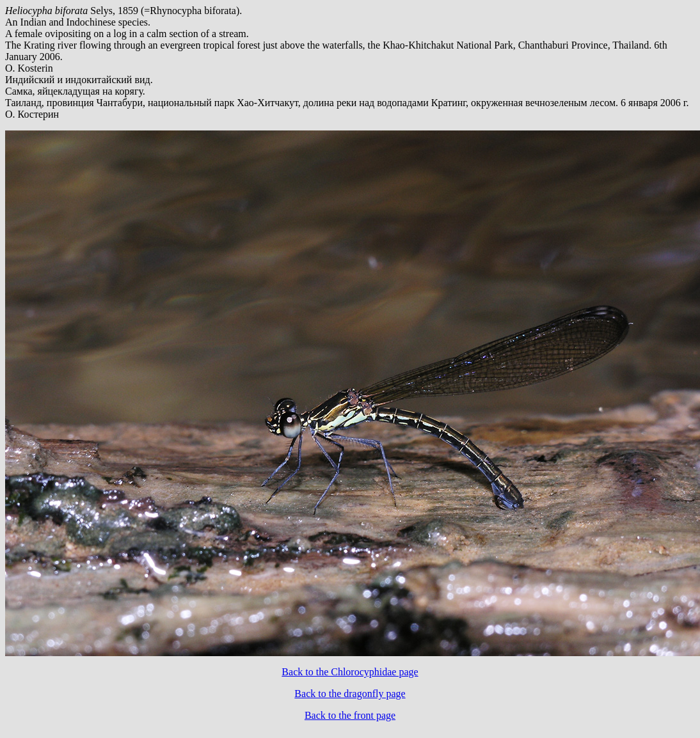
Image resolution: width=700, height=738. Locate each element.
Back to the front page (350, 715)
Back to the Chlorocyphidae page (350, 672)
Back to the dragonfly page (350, 694)
